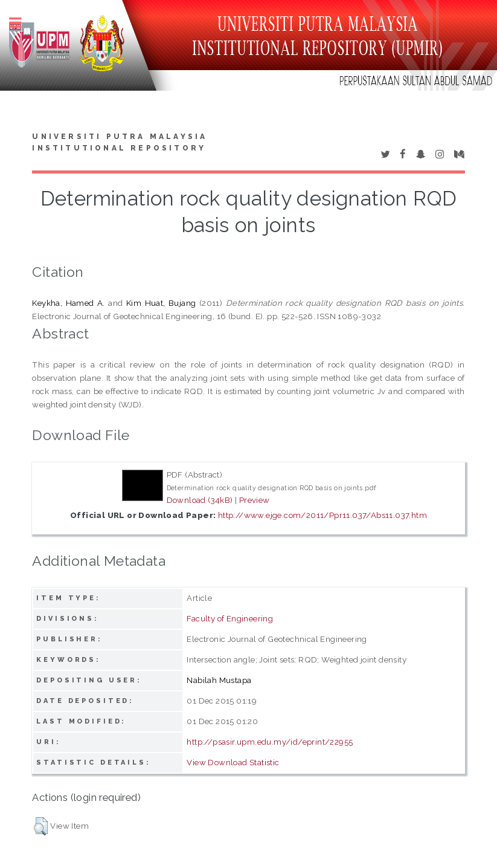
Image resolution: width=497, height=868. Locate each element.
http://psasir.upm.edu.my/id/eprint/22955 (270, 742)
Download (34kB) (200, 500)
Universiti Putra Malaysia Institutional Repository (120, 143)
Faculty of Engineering (230, 618)
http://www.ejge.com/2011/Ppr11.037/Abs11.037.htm (322, 515)
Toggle (22, 23)
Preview (255, 500)
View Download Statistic (233, 762)
